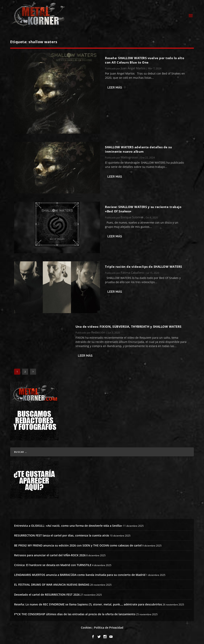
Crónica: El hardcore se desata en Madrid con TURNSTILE (53, 564)
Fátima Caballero (132, 271)
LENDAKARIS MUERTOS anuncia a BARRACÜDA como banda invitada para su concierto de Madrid (80, 574)
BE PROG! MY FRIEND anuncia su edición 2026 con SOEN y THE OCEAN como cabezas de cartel (78, 544)
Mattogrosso (129, 156)
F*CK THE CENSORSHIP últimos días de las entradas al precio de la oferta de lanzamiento (75, 613)
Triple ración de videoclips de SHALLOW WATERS (144, 266)
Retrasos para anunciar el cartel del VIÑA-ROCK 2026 (50, 554)
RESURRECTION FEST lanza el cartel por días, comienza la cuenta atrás (62, 534)
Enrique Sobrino (132, 216)
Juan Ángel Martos (133, 67)
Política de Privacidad (109, 627)
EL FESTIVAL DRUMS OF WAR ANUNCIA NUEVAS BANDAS (52, 584)
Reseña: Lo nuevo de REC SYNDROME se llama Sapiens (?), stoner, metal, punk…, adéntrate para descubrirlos (88, 603)
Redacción (98, 331)
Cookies (86, 627)
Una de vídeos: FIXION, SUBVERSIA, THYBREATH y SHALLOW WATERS (128, 325)
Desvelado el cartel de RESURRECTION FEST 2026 (47, 593)
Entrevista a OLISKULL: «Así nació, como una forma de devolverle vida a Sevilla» (68, 525)
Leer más (115, 86)
